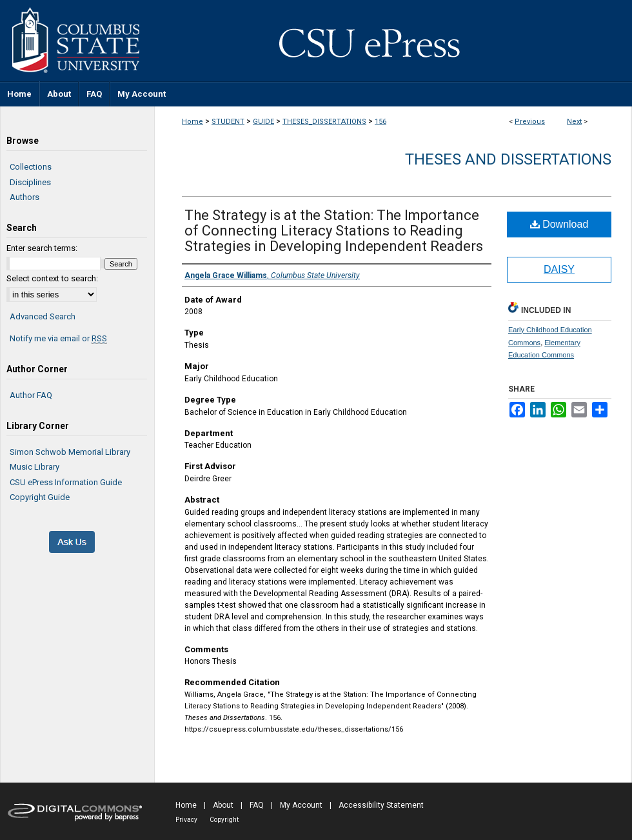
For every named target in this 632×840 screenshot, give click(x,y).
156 (380, 122)
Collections (31, 167)
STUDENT (228, 122)
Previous (530, 122)
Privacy (186, 820)
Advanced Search (43, 316)
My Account (301, 805)
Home (193, 122)
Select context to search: (52, 278)
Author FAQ (31, 395)
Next (574, 122)
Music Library (35, 467)
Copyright (224, 820)
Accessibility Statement (381, 805)
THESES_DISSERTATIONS (324, 122)
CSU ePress (393, 41)
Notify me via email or (58, 339)
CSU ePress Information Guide (66, 482)
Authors (25, 197)
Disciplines (30, 182)
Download (559, 224)
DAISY (559, 269)
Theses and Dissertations (508, 159)
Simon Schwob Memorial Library (70, 452)
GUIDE (263, 122)
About (223, 805)
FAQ (257, 805)
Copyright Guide (40, 497)
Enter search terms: (42, 248)
